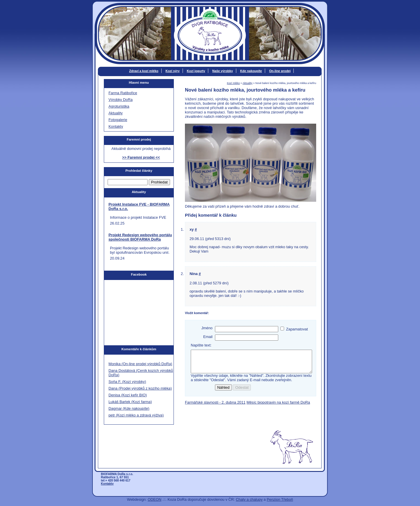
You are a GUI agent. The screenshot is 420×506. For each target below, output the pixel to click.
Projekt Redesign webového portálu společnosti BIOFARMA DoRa (140, 237)
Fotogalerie (118, 120)
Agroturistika (119, 106)
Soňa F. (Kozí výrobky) (127, 382)
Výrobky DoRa (121, 100)
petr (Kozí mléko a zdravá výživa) (136, 415)
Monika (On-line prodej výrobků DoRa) (140, 364)
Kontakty (116, 126)
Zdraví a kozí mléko (144, 71)
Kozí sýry (173, 71)
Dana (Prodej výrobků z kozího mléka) (140, 388)
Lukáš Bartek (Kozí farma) (130, 402)
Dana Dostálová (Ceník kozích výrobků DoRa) (141, 373)
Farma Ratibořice (123, 93)
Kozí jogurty (196, 71)
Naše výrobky (223, 71)
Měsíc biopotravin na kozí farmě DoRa (278, 407)
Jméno (207, 328)
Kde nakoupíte (251, 71)
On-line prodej (280, 71)
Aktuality (248, 83)
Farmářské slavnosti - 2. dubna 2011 (215, 407)
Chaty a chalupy (249, 499)
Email (208, 337)
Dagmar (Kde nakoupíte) (129, 408)
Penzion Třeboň (280, 499)
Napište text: (201, 345)
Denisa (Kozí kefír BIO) (128, 395)
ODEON (154, 499)
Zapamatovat (297, 329)
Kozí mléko (233, 83)
